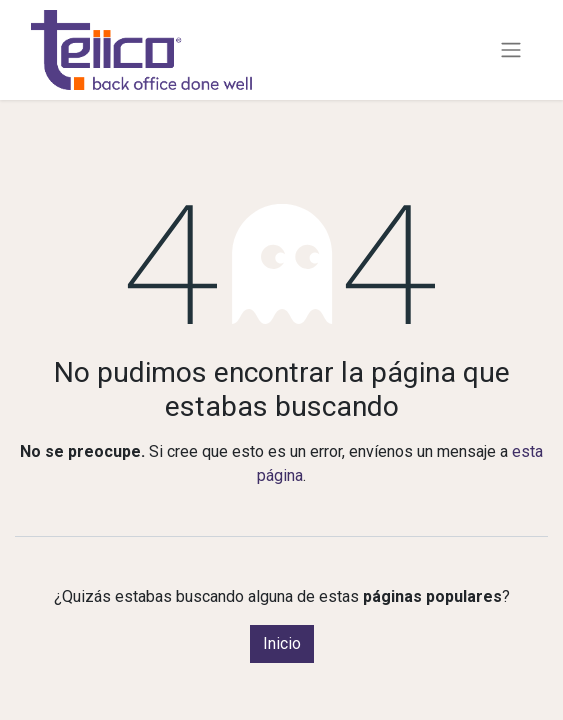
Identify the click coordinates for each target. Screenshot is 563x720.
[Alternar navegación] (511, 50)
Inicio (282, 643)
